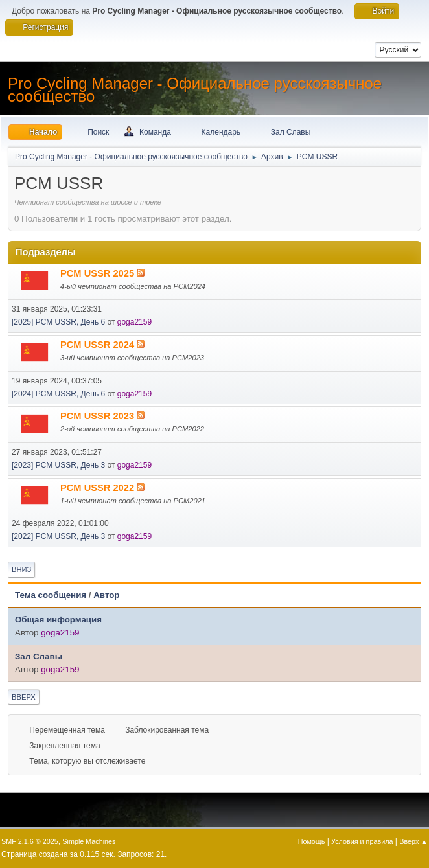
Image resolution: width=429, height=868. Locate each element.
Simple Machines (89, 841)
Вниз (21, 569)
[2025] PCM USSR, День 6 (58, 322)
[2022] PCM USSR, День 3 (58, 536)
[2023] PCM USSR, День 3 (58, 465)
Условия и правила (362, 841)
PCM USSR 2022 (99, 488)
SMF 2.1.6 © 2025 (30, 841)
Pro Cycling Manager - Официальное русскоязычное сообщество (195, 90)
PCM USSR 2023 (99, 416)
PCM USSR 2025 (99, 273)
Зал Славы (39, 657)
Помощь (312, 841)
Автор (106, 595)
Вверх (24, 697)
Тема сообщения (51, 595)
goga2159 (134, 322)
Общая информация (58, 620)
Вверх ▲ (413, 841)
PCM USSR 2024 (99, 345)
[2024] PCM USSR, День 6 (58, 394)
